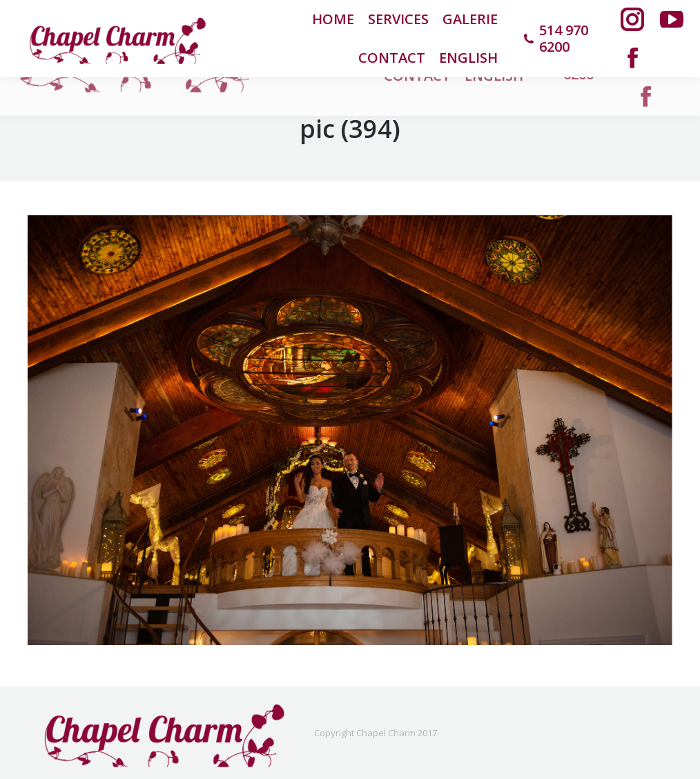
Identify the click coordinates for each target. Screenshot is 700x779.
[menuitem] (468, 58)
